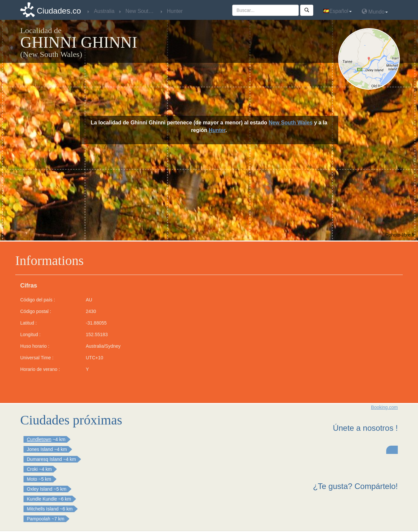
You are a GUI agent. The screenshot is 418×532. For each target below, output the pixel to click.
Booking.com (384, 407)
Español (338, 11)
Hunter (217, 130)
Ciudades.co (59, 11)
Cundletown (39, 439)
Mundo (375, 11)
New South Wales (291, 123)
